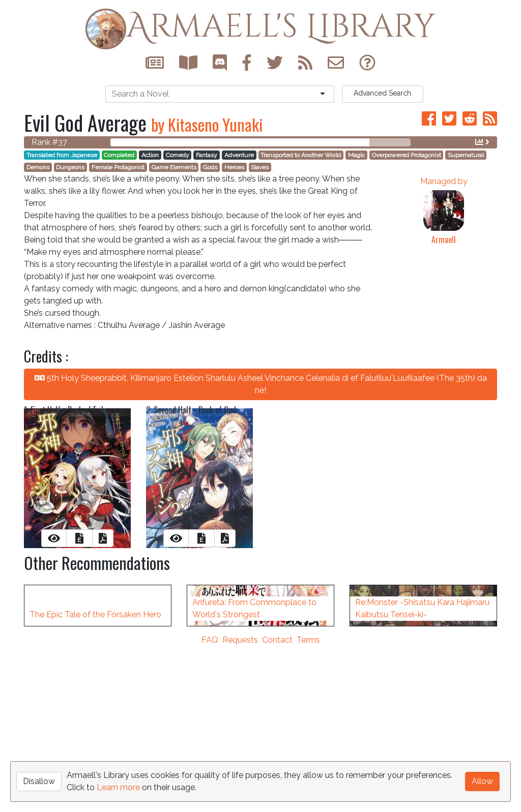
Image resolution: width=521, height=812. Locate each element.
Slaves (260, 167)
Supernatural (466, 155)
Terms (308, 806)
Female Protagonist (118, 167)
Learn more (118, 787)
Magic (356, 155)
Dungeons (70, 167)
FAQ (210, 806)
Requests (240, 806)
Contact (277, 806)
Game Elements (174, 167)
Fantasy (207, 155)
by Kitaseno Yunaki (207, 124)
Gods (210, 167)
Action (150, 155)
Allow (482, 781)
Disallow (39, 781)
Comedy (178, 155)
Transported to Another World (301, 155)
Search (382, 93)
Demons (38, 167)
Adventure (239, 155)
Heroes (234, 167)
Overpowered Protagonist (407, 155)
